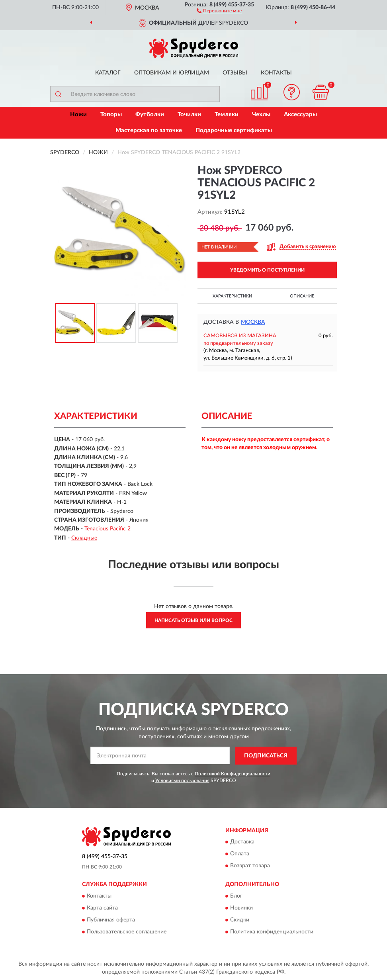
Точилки (189, 114)
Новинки (241, 908)
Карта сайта (102, 908)
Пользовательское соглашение (127, 932)
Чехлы (261, 114)
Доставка (242, 842)
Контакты (276, 73)
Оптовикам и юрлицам (172, 73)
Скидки (240, 920)
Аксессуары (300, 114)
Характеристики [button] (232, 296)
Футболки (150, 114)
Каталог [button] (108, 73)
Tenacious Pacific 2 (107, 529)
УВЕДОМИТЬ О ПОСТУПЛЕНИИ (267, 270)
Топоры (111, 114)
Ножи (78, 114)
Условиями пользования (182, 780)
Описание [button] (302, 296)
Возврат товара (250, 866)
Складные (84, 538)
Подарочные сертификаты (234, 130)
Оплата (240, 854)
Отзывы (235, 73)
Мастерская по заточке (149, 130)
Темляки (227, 114)
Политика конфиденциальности (272, 932)
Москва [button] (253, 322)
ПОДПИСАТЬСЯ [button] (266, 756)
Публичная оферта (111, 920)
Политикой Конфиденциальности (233, 774)
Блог (236, 896)
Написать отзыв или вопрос (193, 620)
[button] (219, 10)
